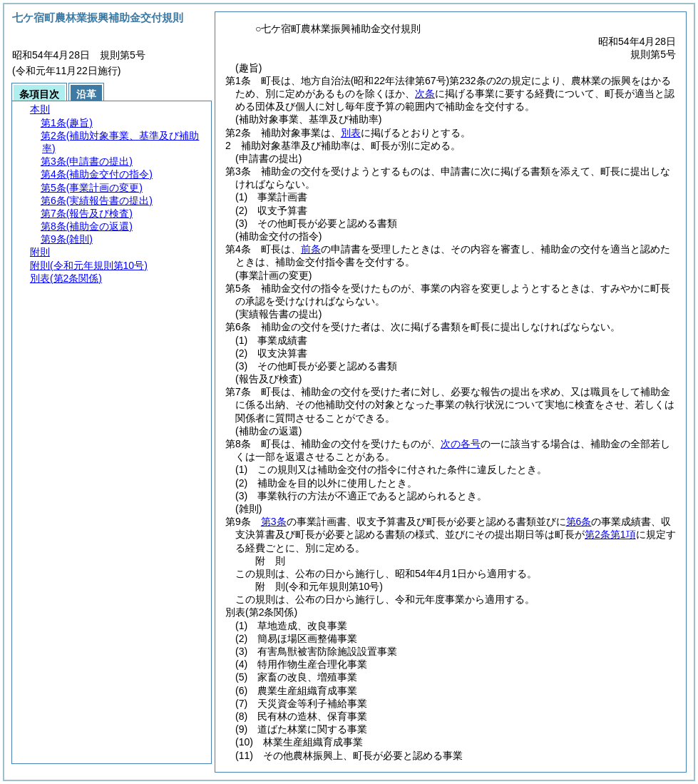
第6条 (579, 521)
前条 (311, 249)
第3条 (274, 521)
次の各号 (461, 444)
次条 (425, 93)
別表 (351, 133)
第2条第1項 (610, 534)
